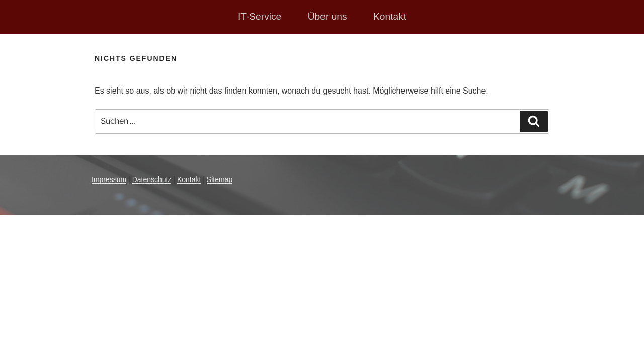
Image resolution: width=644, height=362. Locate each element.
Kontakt (390, 16)
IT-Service (260, 16)
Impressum (109, 179)
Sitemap (220, 179)
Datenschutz (152, 179)
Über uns (328, 16)
